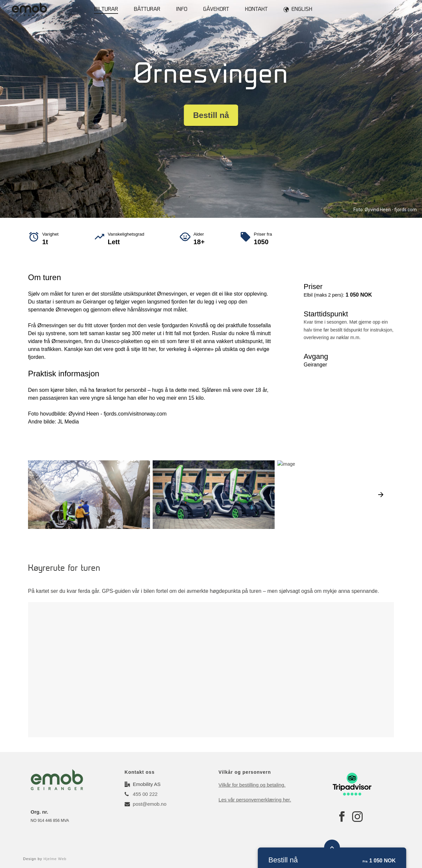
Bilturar (106, 10)
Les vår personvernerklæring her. (255, 800)
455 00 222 (145, 794)
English (298, 10)
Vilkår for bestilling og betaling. (252, 785)
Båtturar (147, 10)
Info (182, 10)
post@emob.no (150, 804)
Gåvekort (216, 10)
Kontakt (256, 10)
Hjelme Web (55, 859)
